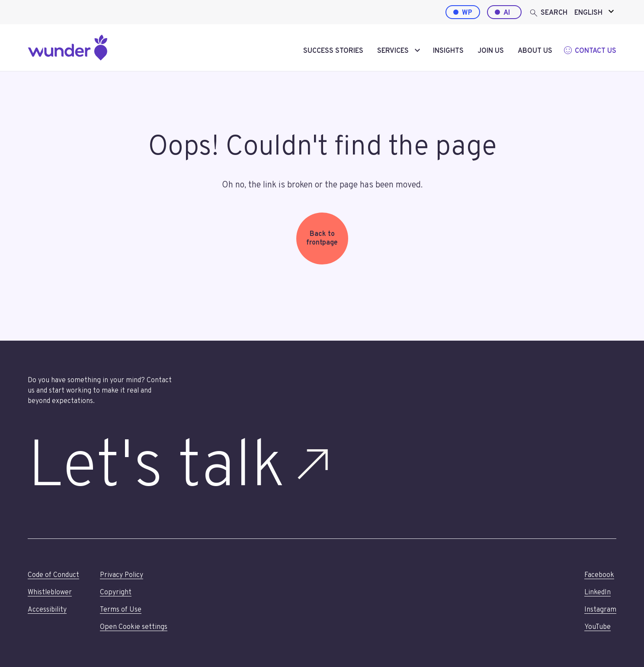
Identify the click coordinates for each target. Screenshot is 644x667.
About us (535, 51)
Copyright (116, 593)
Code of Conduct (53, 575)
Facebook (599, 575)
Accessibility (47, 610)
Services (393, 51)
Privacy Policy (122, 575)
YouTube (598, 627)
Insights (448, 51)
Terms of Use (121, 610)
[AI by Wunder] (504, 12)
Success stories (333, 51)
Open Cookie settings (134, 627)
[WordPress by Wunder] (463, 12)
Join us (491, 51)
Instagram (600, 610)
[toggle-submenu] (417, 51)
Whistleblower (50, 593)
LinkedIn (598, 593)
